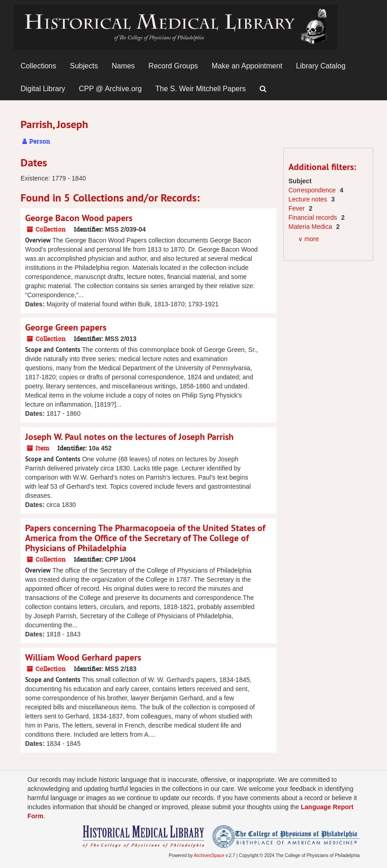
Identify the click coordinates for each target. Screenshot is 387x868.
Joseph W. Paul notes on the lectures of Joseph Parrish (129, 437)
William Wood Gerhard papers (83, 657)
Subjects (84, 66)
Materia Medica (311, 227)
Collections (38, 66)
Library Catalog (321, 66)
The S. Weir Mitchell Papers (201, 89)
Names (123, 66)
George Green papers (66, 327)
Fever (298, 208)
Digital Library (43, 89)
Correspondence (313, 190)
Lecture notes (309, 199)
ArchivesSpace (209, 855)
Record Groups (173, 66)
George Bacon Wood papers (79, 218)
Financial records (314, 217)
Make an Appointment (247, 66)
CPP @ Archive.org (110, 89)
